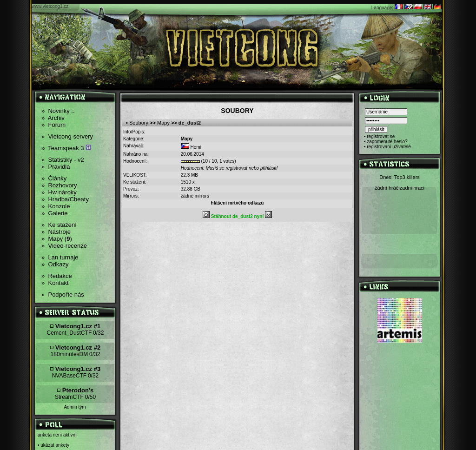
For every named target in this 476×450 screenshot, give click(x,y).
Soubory (139, 123)
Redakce (57, 276)
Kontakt (55, 283)
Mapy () (57, 239)
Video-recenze (64, 246)
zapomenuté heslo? (387, 142)
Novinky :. (58, 111)
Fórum (53, 125)
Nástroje (56, 232)
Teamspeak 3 (66, 148)
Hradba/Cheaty (65, 199)
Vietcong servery (67, 136)
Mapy (163, 123)
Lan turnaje (60, 257)
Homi (196, 147)
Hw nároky (59, 192)
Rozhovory (59, 185)
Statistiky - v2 (63, 160)
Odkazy (55, 264)
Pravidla (56, 167)
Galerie (54, 213)
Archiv (53, 118)
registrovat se (381, 136)
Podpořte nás (63, 294)
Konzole (56, 206)
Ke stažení (59, 225)
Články (54, 178)
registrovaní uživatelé (389, 147)
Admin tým (75, 407)
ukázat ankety (55, 445)
